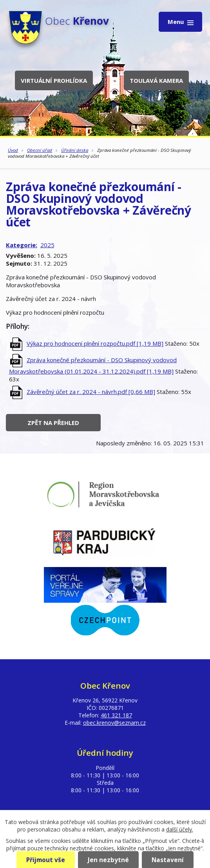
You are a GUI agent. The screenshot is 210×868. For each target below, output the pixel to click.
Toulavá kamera (156, 80)
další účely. (180, 829)
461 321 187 (116, 715)
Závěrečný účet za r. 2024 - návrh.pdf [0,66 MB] (91, 392)
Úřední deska (75, 150)
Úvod (13, 150)
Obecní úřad (40, 150)
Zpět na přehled (53, 423)
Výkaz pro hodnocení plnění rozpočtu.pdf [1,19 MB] (95, 343)
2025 (47, 245)
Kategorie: (22, 245)
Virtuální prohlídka (54, 80)
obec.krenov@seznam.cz (114, 723)
